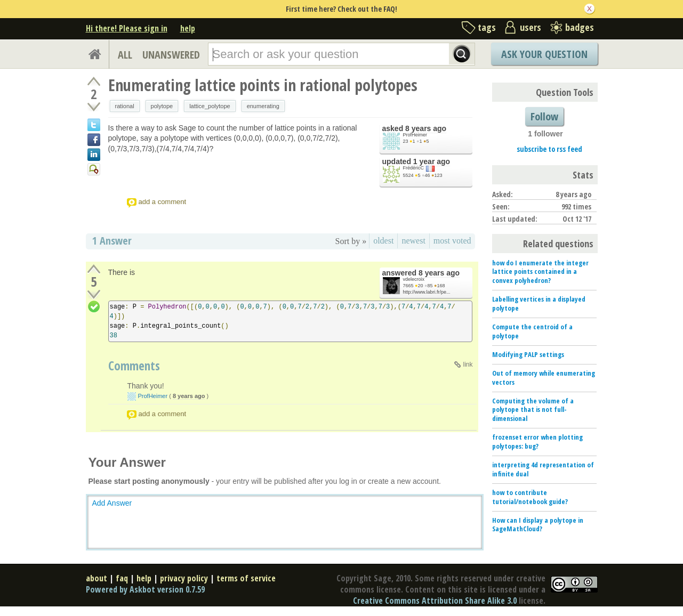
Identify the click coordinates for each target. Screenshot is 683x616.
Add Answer (112, 503)
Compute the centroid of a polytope (532, 331)
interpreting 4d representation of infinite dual (543, 469)
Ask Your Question (544, 54)
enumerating (263, 106)
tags (487, 27)
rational (125, 106)
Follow (544, 116)
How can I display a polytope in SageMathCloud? (538, 525)
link (468, 364)
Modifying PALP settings (528, 354)
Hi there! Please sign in (127, 28)
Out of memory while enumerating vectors (544, 378)
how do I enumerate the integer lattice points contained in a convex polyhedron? (540, 272)
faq (122, 578)
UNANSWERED (171, 55)
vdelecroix (414, 279)
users (531, 27)
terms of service (246, 578)
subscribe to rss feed (549, 149)
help (188, 28)
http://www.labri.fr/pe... (427, 292)
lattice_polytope (210, 106)
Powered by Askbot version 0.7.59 (145, 589)
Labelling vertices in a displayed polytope (539, 303)
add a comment (163, 202)
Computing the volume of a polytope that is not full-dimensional (533, 410)
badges (580, 27)
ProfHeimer (415, 135)
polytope (162, 106)
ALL (125, 55)
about (97, 578)
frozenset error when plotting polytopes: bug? (537, 441)
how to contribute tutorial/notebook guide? (530, 497)
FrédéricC (414, 168)
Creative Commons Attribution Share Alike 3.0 (435, 601)
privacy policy (184, 578)
